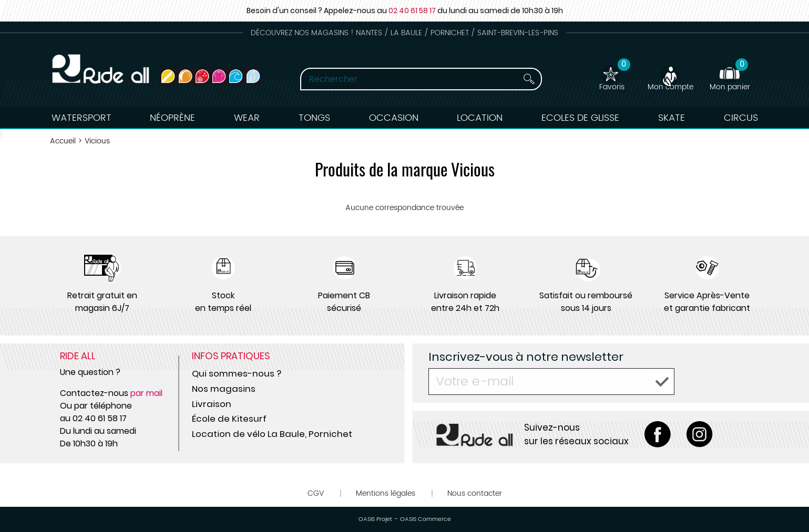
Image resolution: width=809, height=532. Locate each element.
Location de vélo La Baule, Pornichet (272, 434)
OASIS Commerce (426, 519)
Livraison (212, 404)
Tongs (314, 118)
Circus (741, 118)
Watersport (81, 118)
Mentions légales (386, 493)
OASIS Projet (375, 519)
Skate (672, 118)
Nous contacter (475, 493)
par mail (146, 393)
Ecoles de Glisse (580, 118)
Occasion (394, 118)
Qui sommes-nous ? (237, 373)
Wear (247, 118)
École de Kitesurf (229, 419)
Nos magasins (224, 389)
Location (480, 118)
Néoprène (172, 118)
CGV (316, 493)
